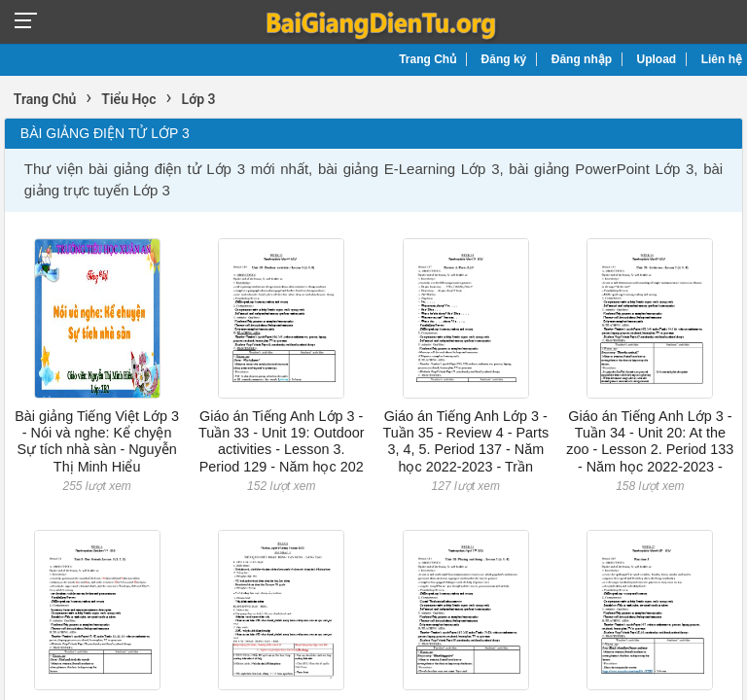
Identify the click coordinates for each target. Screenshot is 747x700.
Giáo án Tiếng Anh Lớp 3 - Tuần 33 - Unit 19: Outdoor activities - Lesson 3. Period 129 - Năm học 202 (282, 441)
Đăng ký (504, 59)
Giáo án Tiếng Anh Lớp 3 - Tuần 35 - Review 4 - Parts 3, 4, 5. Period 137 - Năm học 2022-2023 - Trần (465, 441)
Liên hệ (722, 59)
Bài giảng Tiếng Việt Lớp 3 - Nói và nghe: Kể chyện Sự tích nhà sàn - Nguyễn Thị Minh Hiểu (97, 441)
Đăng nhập (582, 59)
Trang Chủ (427, 59)
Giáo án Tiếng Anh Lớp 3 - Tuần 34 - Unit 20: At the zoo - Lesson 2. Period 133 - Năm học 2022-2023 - (650, 441)
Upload (657, 59)
